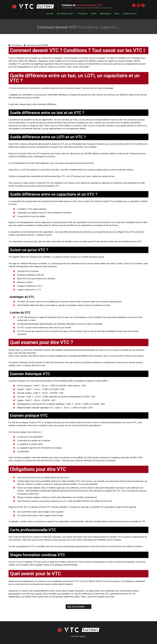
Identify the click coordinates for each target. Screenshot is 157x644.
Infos (117, 14)
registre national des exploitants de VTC (49, 501)
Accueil (50, 14)
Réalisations (105, 14)
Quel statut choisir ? (76, 607)
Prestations (83, 14)
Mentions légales (78, 636)
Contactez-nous (130, 14)
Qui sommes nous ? (65, 14)
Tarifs (94, 14)
